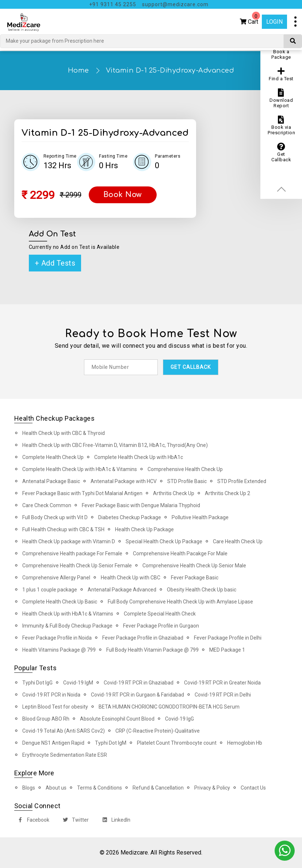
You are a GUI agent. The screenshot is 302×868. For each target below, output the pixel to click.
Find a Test (281, 74)
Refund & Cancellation (158, 788)
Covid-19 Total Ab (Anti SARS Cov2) (64, 731)
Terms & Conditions (100, 788)
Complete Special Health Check (160, 614)
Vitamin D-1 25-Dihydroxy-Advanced (170, 70)
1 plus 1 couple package (50, 590)
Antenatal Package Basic (51, 481)
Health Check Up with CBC (131, 578)
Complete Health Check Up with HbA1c (139, 457)
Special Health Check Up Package (164, 541)
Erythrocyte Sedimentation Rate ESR (65, 755)
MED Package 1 (227, 650)
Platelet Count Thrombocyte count (177, 743)
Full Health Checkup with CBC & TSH (63, 529)
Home (79, 70)
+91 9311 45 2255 (113, 4)
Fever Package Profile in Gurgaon (161, 626)
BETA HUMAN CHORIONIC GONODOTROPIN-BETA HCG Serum (169, 707)
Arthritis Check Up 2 (228, 493)
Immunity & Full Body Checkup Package (67, 626)
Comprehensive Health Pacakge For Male (180, 553)
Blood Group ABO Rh (46, 719)
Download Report (281, 99)
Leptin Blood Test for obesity (55, 707)
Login (274, 22)
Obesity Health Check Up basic (202, 590)
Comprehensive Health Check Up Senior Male (194, 566)
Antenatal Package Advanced (122, 590)
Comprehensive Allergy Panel (56, 578)
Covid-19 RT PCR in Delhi (223, 695)
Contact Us (253, 788)
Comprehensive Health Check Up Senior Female (77, 566)
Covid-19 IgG (179, 719)
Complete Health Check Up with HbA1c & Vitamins (80, 469)
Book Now (123, 195)
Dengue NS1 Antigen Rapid (53, 743)
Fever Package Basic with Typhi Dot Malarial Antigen (82, 493)
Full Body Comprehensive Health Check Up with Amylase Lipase (180, 602)
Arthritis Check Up (174, 493)
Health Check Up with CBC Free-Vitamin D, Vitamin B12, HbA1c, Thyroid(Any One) (115, 445)
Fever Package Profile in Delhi (228, 638)
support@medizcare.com (175, 4)
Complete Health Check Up (53, 457)
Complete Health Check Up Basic (60, 602)
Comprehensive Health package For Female (72, 553)
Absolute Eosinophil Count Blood (117, 719)
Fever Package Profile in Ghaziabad (143, 638)
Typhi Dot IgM (111, 743)
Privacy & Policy (212, 788)
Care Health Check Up (238, 541)
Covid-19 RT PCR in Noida (51, 695)
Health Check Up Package (144, 529)
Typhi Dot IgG (37, 683)
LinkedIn (115, 821)
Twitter (74, 821)
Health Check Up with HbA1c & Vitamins (68, 614)
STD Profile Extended (242, 481)
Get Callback (281, 153)
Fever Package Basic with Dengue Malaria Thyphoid (141, 505)
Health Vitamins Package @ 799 (59, 650)
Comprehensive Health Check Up (185, 469)
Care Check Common (47, 505)
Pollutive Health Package (200, 517)
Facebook (32, 821)
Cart (250, 20)
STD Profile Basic (187, 481)
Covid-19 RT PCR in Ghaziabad (139, 683)
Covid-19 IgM (78, 683)
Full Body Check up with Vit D (55, 517)
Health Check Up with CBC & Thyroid (64, 433)
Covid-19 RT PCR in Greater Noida (222, 683)
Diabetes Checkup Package (130, 517)
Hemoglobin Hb (245, 743)
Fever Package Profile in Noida (57, 638)
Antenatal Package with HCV (124, 481)
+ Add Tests (55, 263)
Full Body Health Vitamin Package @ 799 (152, 650)
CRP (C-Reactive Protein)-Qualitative (158, 731)
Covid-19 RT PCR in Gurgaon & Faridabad (137, 695)
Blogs (29, 788)
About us (56, 788)
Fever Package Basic (195, 578)
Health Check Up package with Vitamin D (69, 541)
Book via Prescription (281, 126)
